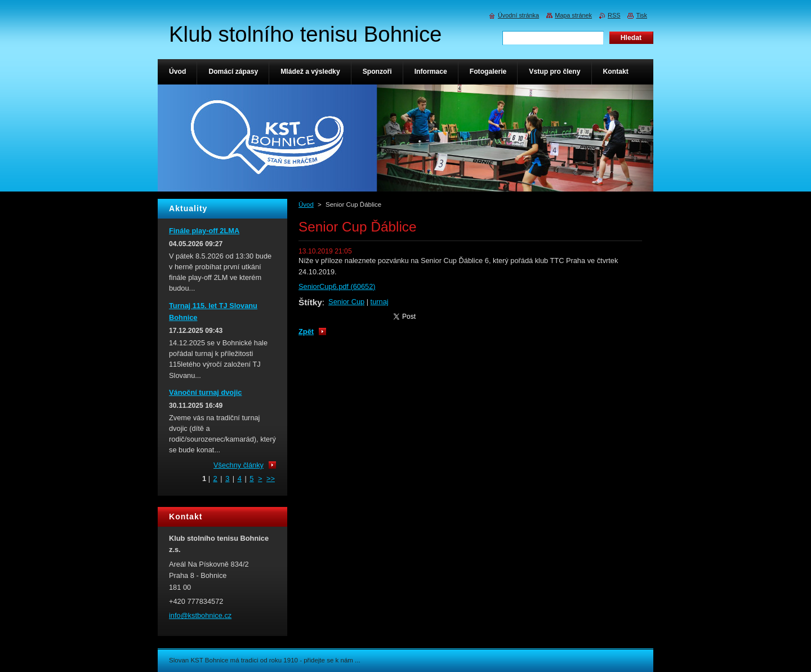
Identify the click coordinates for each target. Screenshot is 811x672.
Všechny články (239, 465)
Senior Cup (346, 302)
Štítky (310, 302)
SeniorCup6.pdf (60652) (337, 286)
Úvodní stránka (518, 15)
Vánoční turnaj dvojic (205, 392)
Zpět (306, 331)
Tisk (641, 15)
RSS (614, 15)
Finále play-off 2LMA (204, 231)
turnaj (380, 302)
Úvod (306, 204)
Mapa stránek (573, 15)
